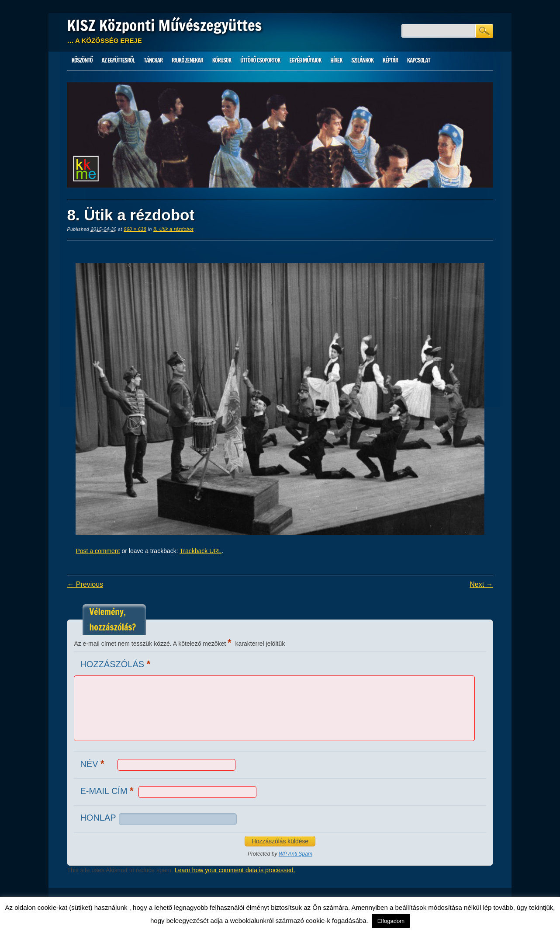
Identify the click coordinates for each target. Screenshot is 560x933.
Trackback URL (200, 551)
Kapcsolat (419, 60)
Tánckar (153, 60)
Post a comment (98, 551)
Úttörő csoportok (260, 60)
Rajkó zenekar (187, 60)
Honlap (98, 818)
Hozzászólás (116, 664)
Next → (481, 584)
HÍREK (336, 60)
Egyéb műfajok (305, 60)
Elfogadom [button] (391, 921)
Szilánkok (362, 60)
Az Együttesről (118, 60)
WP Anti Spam (296, 854)
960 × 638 (135, 229)
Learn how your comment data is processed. (235, 870)
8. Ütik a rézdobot (173, 229)
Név (93, 764)
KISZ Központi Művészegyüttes (164, 25)
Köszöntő (82, 60)
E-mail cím (108, 791)
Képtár (390, 60)
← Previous (85, 584)
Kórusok (222, 60)
